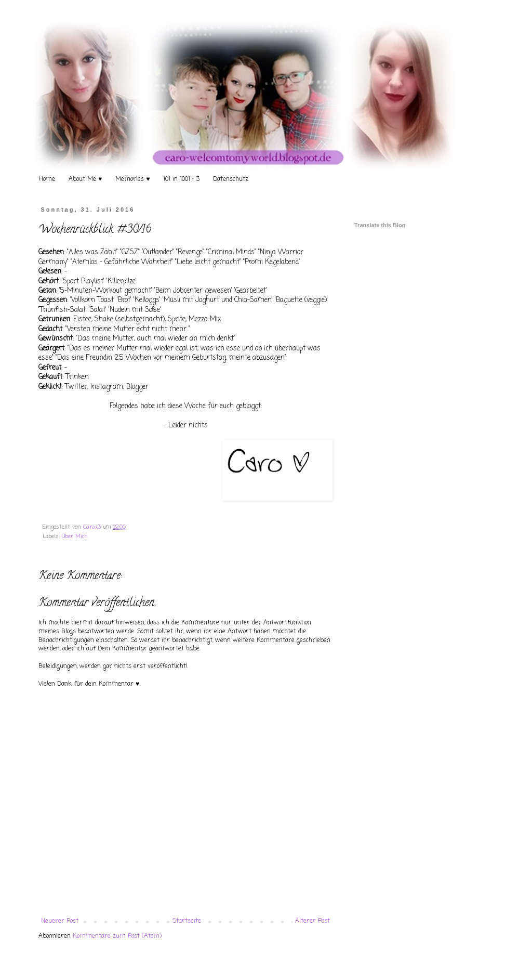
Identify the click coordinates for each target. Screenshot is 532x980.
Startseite (187, 921)
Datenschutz (231, 179)
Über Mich (75, 537)
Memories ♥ (132, 179)
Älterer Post (312, 921)
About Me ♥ (85, 179)
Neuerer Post (60, 921)
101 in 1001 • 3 (181, 179)
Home (47, 179)
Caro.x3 (93, 527)
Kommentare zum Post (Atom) (117, 936)
